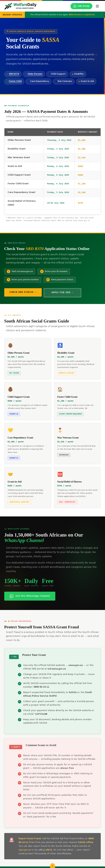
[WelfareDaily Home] (21, 6)
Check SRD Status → (23, 295)
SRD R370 (14, 74)
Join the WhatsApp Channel (30, 599)
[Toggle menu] (97, 6)
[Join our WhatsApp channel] (81, 6)
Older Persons (35, 74)
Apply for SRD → (62, 295)
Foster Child (15, 81)
